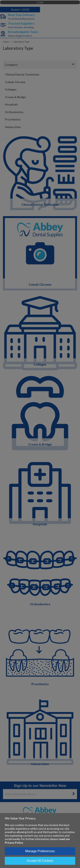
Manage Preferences (40, 851)
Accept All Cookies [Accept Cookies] (40, 861)
